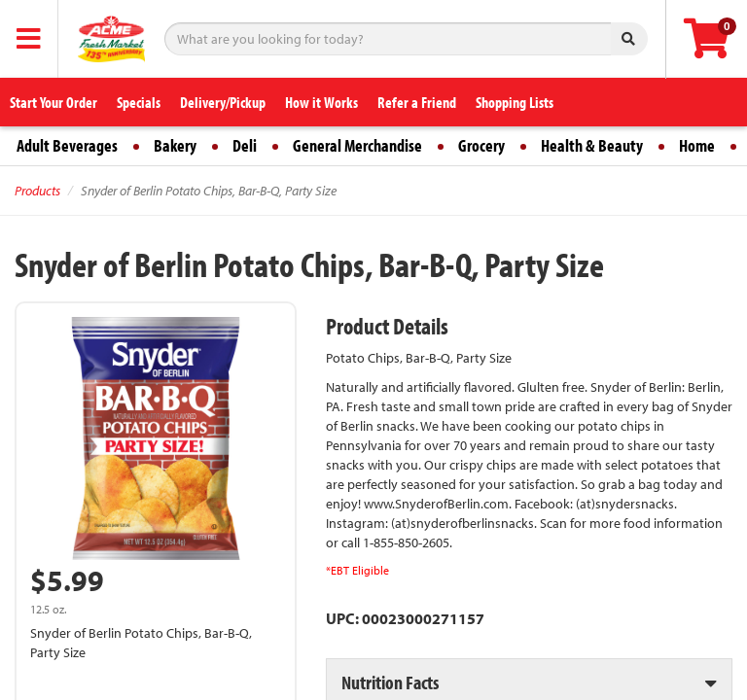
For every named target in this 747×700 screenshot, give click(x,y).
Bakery (175, 145)
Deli (245, 145)
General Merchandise (357, 145)
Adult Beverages (67, 145)
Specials (139, 102)
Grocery (481, 145)
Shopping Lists (515, 102)
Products (37, 191)
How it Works (321, 102)
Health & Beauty (592, 145)
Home (697, 145)
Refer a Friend (417, 102)
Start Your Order (53, 102)
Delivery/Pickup (223, 102)
